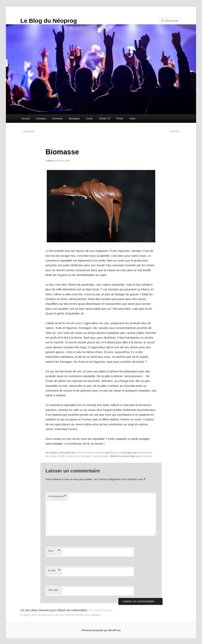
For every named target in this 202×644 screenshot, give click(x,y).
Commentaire (57, 496)
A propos (41, 119)
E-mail (54, 571)
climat (80, 453)
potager (105, 456)
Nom (54, 551)
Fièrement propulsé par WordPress (101, 630)
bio (47, 456)
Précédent (28, 131)
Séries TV (105, 119)
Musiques (74, 119)
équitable (86, 456)
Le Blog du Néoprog (49, 21)
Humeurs (58, 119)
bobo (53, 456)
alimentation (145, 453)
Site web (53, 590)
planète (101, 453)
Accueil (25, 119)
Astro (132, 119)
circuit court (73, 456)
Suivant (176, 131)
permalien (146, 456)
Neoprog (115, 453)
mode (96, 456)
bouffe (61, 456)
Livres (89, 119)
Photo (120, 119)
